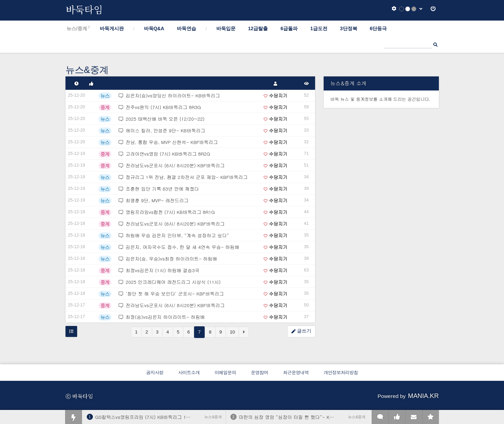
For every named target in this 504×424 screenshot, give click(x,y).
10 (232, 332)
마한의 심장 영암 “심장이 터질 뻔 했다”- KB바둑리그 (295, 417)
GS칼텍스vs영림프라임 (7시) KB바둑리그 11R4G (147, 417)
